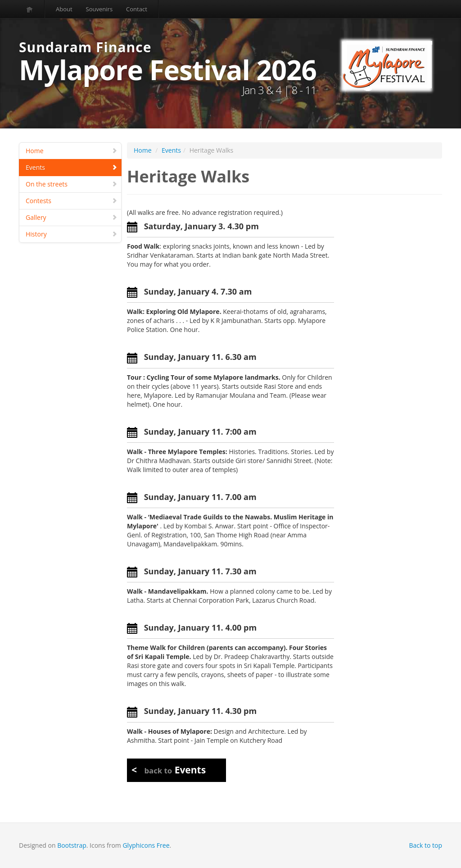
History (72, 234)
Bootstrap (72, 845)
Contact (137, 9)
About (64, 9)
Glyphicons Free (146, 845)
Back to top (425, 845)
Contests (72, 201)
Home (72, 151)
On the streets (72, 184)
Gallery (72, 217)
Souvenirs (99, 9)
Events (72, 167)
